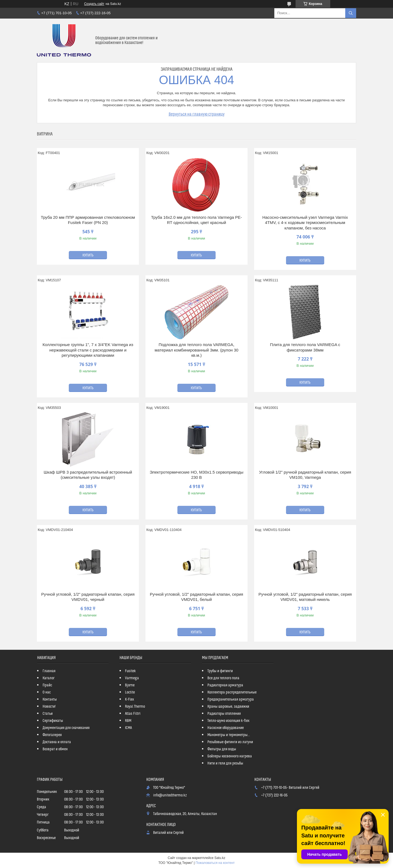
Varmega (132, 678)
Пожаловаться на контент (215, 863)
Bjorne (130, 685)
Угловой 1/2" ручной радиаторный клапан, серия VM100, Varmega (305, 475)
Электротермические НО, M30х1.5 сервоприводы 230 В (196, 475)
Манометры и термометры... (229, 735)
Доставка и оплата (57, 742)
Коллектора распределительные (232, 692)
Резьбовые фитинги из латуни (230, 742)
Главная (49, 671)
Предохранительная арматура (231, 699)
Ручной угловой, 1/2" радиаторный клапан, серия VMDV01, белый (196, 597)
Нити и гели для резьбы (225, 763)
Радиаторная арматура (225, 685)
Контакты (50, 699)
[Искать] (351, 13)
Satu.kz (220, 858)
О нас (47, 692)
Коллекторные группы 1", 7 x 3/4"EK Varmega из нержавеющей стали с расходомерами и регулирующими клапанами (88, 350)
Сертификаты (53, 721)
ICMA (128, 728)
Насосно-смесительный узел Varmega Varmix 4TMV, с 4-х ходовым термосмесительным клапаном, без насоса (305, 223)
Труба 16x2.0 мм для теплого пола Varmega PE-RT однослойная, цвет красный (196, 220)
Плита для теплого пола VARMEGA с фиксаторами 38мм (305, 347)
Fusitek (130, 671)
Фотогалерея (52, 735)
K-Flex (129, 699)
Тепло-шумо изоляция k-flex (228, 721)
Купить (88, 255)
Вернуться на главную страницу (197, 114)
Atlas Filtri (133, 714)
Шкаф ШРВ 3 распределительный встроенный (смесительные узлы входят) (88, 475)
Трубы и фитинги (220, 671)
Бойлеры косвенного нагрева (230, 756)
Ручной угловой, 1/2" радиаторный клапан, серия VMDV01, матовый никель (305, 597)
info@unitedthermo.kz (170, 795)
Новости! (49, 707)
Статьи (48, 714)
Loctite (130, 692)
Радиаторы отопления (224, 714)
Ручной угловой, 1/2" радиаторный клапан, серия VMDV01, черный (88, 597)
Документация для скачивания (66, 728)
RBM (128, 721)
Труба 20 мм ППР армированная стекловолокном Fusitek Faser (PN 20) (88, 220)
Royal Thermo (135, 707)
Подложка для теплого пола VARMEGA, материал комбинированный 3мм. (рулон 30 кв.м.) (196, 350)
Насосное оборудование (226, 728)
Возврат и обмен (55, 749)
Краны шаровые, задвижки (228, 707)
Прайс (47, 685)
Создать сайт (94, 4)
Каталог (49, 678)
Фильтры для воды (222, 749)
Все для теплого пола (223, 678)
